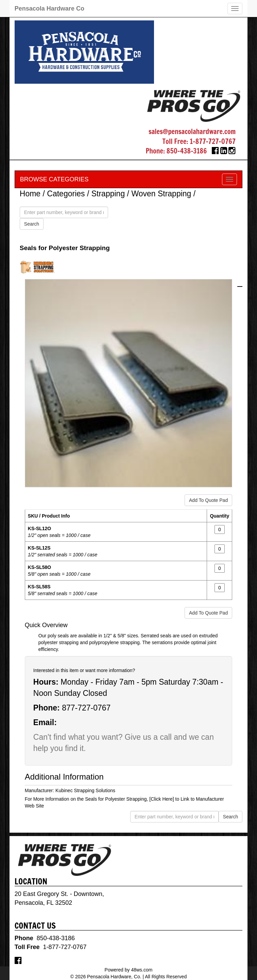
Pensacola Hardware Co (49, 9)
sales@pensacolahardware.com (192, 132)
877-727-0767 (86, 708)
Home (30, 194)
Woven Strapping (161, 194)
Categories (66, 194)
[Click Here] (161, 799)
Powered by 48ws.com (129, 970)
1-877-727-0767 (213, 141)
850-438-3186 (187, 151)
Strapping (108, 194)
